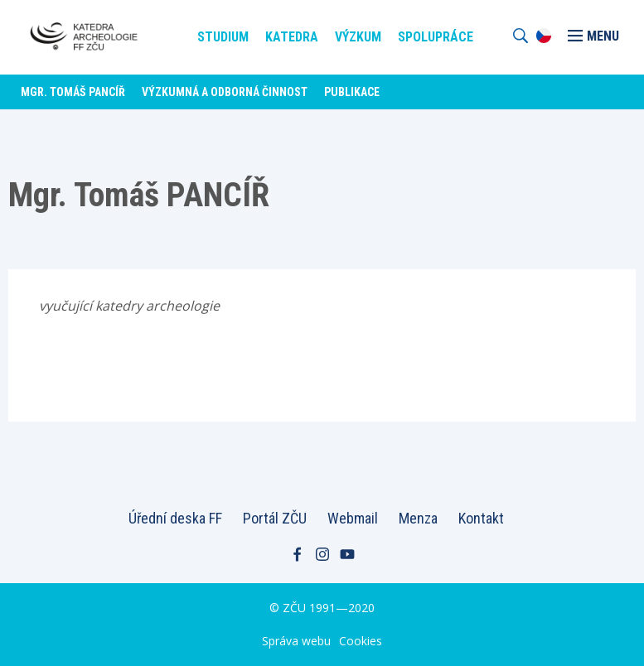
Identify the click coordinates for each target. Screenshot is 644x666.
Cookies (361, 641)
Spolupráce (436, 37)
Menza (418, 518)
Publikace (352, 92)
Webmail (353, 518)
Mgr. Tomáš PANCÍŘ (73, 92)
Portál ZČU (275, 518)
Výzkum (358, 37)
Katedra (292, 37)
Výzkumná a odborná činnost (225, 92)
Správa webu (296, 641)
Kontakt (481, 518)
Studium (223, 37)
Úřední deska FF (175, 518)
